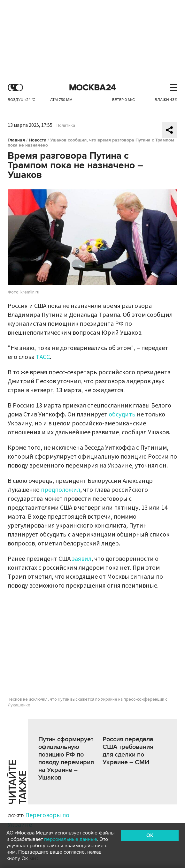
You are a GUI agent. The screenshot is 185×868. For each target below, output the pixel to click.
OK (150, 835)
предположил (61, 490)
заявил (82, 559)
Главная (16, 140)
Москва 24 (93, 88)
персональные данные (71, 839)
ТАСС (43, 357)
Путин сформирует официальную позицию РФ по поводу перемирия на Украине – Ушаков (66, 758)
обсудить (122, 415)
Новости (38, 140)
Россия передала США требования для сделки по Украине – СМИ (128, 751)
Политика (66, 126)
